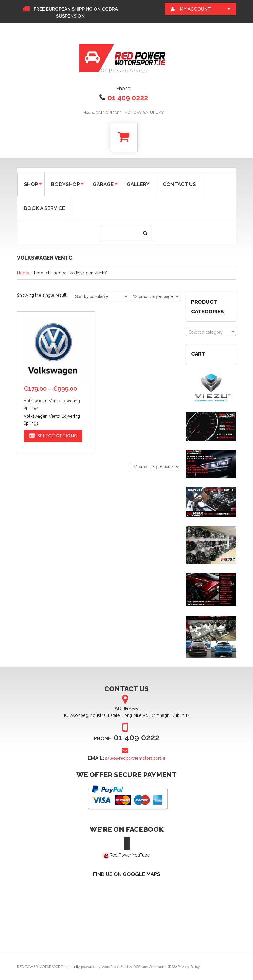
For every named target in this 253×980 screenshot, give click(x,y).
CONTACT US (179, 184)
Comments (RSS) (163, 967)
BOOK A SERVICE (44, 208)
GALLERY (138, 184)
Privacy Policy (189, 967)
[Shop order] (100, 296)
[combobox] (211, 332)
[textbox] (211, 332)
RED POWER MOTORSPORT (40, 967)
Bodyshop (65, 184)
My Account (195, 9)
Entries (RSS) (131, 967)
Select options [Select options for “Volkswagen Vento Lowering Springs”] (57, 436)
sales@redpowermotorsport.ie (135, 758)
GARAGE (103, 184)
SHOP (30, 184)
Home (23, 273)
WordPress (110, 967)
